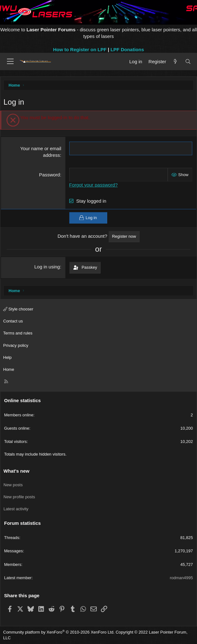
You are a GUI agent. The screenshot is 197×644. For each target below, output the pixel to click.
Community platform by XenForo (59, 632)
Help (7, 357)
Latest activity (16, 509)
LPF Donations (127, 49)
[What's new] (175, 61)
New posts (13, 485)
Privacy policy (16, 345)
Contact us (13, 321)
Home (9, 369)
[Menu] (10, 61)
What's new (16, 471)
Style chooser (18, 309)
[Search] (188, 61)
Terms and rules (18, 333)
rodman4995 (181, 578)
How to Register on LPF (80, 49)
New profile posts (19, 497)
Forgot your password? (93, 185)
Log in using (47, 267)
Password (50, 175)
